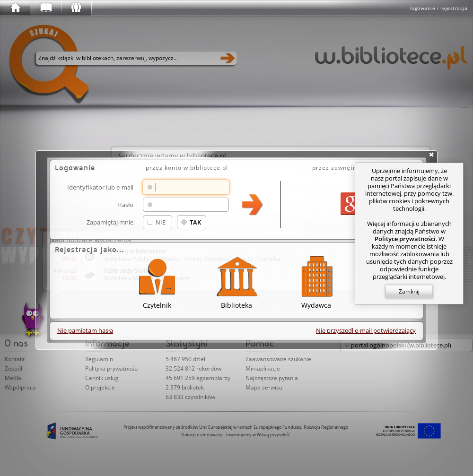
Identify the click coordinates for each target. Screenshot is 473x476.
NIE (161, 222)
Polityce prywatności (405, 239)
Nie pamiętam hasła (85, 330)
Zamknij (409, 291)
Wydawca (316, 281)
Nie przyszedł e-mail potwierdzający (366, 330)
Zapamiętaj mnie (110, 222)
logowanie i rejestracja (439, 8)
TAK (195, 222)
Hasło (125, 204)
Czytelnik (157, 281)
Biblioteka (236, 281)
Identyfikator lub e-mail (100, 187)
